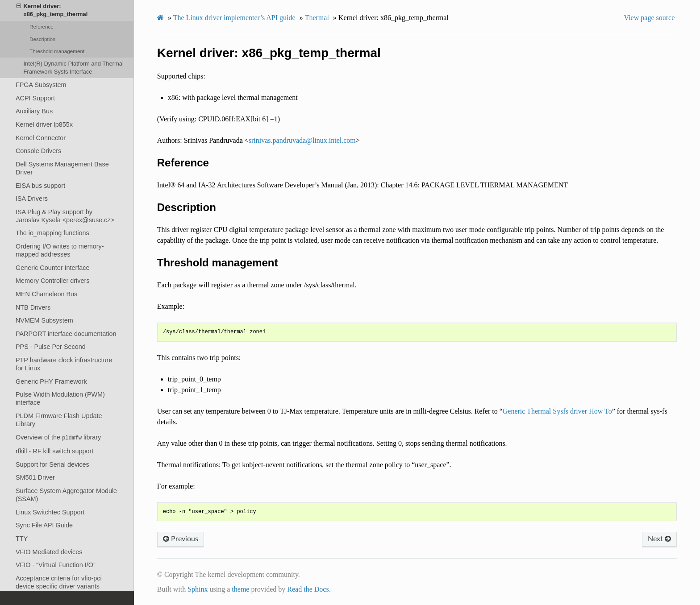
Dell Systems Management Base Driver (62, 168)
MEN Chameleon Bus (46, 294)
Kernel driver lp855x (44, 124)
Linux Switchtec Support (50, 512)
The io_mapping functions (52, 233)
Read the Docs (308, 589)
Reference (42, 27)
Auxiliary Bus (34, 111)
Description (42, 39)
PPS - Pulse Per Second (51, 347)
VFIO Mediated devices (49, 552)
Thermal (317, 18)
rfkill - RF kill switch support (54, 451)
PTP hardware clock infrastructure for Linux (64, 364)
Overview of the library (58, 437)
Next (659, 539)
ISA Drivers (32, 199)
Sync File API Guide (44, 525)
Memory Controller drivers (53, 281)
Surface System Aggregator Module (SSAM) (66, 495)
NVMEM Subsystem (44, 320)
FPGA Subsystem (41, 85)
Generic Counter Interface (53, 268)
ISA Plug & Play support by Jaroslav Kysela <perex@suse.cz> (65, 216)
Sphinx (198, 589)
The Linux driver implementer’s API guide (234, 18)
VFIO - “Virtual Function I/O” (56, 565)
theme (240, 589)
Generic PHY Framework (51, 381)
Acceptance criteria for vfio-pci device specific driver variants (59, 582)
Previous (181, 539)
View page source (650, 18)
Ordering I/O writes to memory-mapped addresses (60, 250)
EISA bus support (40, 186)
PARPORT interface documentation (66, 334)
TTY (22, 539)
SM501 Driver (35, 477)
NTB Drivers (33, 307)
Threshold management (57, 51)
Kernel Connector (41, 138)
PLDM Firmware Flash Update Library (59, 420)
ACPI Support (35, 98)
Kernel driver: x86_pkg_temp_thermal (52, 10)
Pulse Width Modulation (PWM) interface (60, 398)
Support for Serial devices (52, 464)
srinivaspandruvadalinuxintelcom (302, 140)
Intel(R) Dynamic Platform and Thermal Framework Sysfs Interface (73, 68)
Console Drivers (38, 151)
